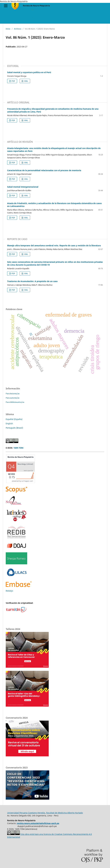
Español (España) (14, 419)
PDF (13, 81)
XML (26, 81)
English (9, 423)
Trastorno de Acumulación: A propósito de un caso (32, 281)
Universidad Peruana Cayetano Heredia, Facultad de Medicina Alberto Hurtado (45, 813)
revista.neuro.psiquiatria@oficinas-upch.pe (38, 823)
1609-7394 (18, 448)
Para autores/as (13, 398)
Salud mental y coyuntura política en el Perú (29, 72)
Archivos (18, 29)
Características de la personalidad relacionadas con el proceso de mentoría (44, 170)
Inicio (8, 29)
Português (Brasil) (14, 428)
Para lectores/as (13, 394)
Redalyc (9, 591)
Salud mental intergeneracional (23, 187)
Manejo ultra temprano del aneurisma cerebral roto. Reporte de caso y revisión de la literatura (54, 245)
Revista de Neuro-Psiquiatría (36, 6)
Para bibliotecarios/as (15, 402)
